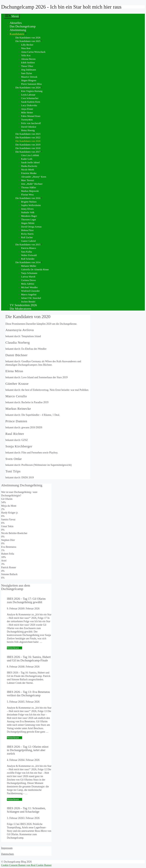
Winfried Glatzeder (30, 291)
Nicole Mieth (28, 170)
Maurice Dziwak (29, 77)
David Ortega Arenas (31, 227)
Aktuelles (16, 23)
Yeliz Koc (26, 55)
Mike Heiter (27, 113)
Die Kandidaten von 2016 (29, 198)
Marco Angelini (29, 294)
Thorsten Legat (28, 220)
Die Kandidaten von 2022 (28, 138)
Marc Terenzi (28, 180)
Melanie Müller (29, 266)
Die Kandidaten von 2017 (29, 152)
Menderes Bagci (29, 216)
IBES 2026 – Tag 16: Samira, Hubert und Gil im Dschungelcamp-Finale (29, 659)
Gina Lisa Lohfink (30, 155)
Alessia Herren (28, 59)
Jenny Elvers (27, 209)
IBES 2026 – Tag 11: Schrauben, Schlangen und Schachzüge (26, 810)
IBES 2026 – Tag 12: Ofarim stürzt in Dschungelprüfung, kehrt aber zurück (28, 750)
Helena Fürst (27, 230)
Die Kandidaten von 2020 (28, 141)
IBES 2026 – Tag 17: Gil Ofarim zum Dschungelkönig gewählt (26, 600)
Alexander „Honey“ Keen (34, 177)
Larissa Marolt (28, 277)
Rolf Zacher (27, 237)
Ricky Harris (27, 234)
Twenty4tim (27, 120)
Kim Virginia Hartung (32, 91)
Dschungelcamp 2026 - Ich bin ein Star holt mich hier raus (61, 7)
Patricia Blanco (29, 248)
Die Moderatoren (20, 309)
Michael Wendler (29, 287)
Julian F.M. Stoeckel (31, 298)
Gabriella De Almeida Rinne (35, 270)
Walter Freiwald (29, 255)
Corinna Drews (28, 280)
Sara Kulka (27, 252)
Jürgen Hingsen (29, 80)
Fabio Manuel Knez (31, 116)
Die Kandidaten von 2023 (28, 134)
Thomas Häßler (29, 187)
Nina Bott (26, 48)
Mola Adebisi (28, 284)
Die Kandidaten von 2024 (29, 88)
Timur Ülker (27, 66)
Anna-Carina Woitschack (33, 52)
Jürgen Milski (28, 223)
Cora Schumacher (30, 98)
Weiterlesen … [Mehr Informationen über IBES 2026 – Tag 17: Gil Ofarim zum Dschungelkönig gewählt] (14, 648)
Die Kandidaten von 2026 (28, 38)
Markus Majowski (30, 191)
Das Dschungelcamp (23, 26)
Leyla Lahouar (28, 95)
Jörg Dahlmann (29, 70)
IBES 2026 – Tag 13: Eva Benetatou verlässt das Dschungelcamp (28, 694)
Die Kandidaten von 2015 (29, 245)
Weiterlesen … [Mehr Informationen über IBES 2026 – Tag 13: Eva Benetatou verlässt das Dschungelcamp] (14, 738)
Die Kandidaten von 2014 (29, 262)
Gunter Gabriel (28, 241)
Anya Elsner (27, 109)
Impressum (7, 848)
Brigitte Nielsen (29, 202)
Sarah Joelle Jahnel (30, 162)
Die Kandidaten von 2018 (28, 148)
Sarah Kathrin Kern (31, 102)
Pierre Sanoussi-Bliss (31, 84)
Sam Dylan (27, 73)
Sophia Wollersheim (31, 205)
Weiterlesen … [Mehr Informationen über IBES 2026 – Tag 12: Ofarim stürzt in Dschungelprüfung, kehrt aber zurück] (14, 799)
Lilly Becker (27, 45)
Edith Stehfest (28, 63)
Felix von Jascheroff (31, 123)
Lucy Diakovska (29, 105)
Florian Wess (27, 195)
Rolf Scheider (28, 259)
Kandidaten (18, 34)
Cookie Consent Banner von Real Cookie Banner (26, 865)
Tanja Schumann (29, 273)
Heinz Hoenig (28, 130)
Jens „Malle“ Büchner (32, 184)
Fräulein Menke (29, 173)
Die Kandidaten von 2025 (29, 41)
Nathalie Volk (28, 212)
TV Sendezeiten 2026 (23, 305)
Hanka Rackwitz (29, 166)
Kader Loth (27, 159)
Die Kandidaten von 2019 (28, 145)
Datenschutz (7, 854)
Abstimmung (18, 30)
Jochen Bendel (28, 302)
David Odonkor (29, 127)
